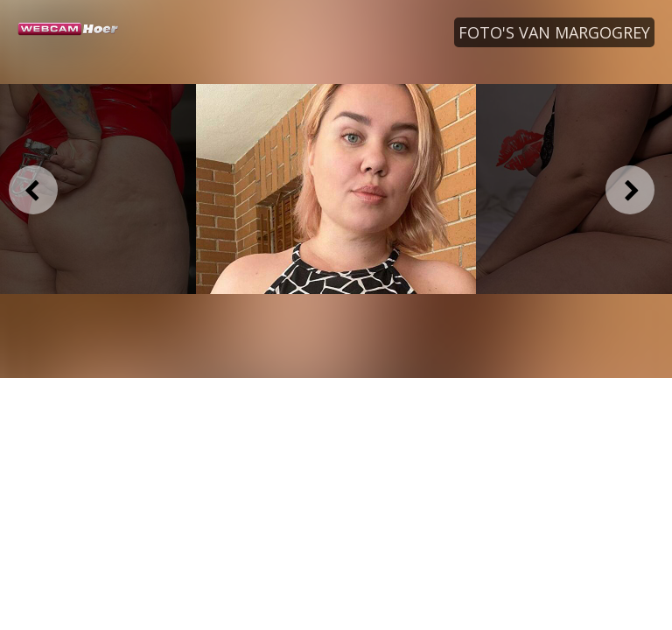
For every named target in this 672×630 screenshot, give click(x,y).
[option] (336, 189)
